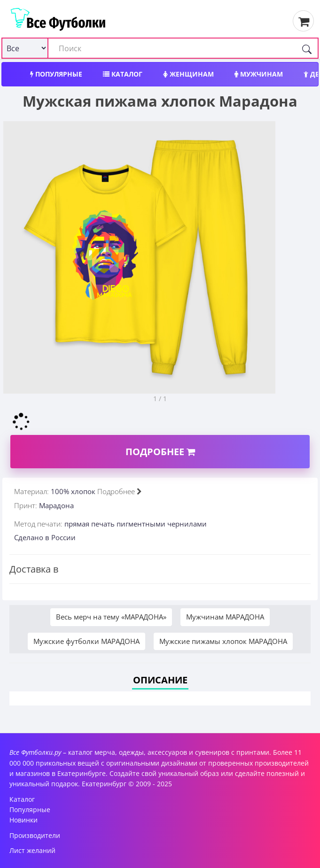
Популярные (56, 74)
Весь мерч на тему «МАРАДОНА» (111, 617)
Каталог (123, 74)
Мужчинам (259, 74)
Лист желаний (32, 850)
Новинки (23, 820)
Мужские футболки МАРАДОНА (86, 641)
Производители (35, 835)
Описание (160, 680)
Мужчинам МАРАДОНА (225, 617)
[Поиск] (307, 48)
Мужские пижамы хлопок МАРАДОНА (223, 641)
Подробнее (160, 452)
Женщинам (188, 74)
